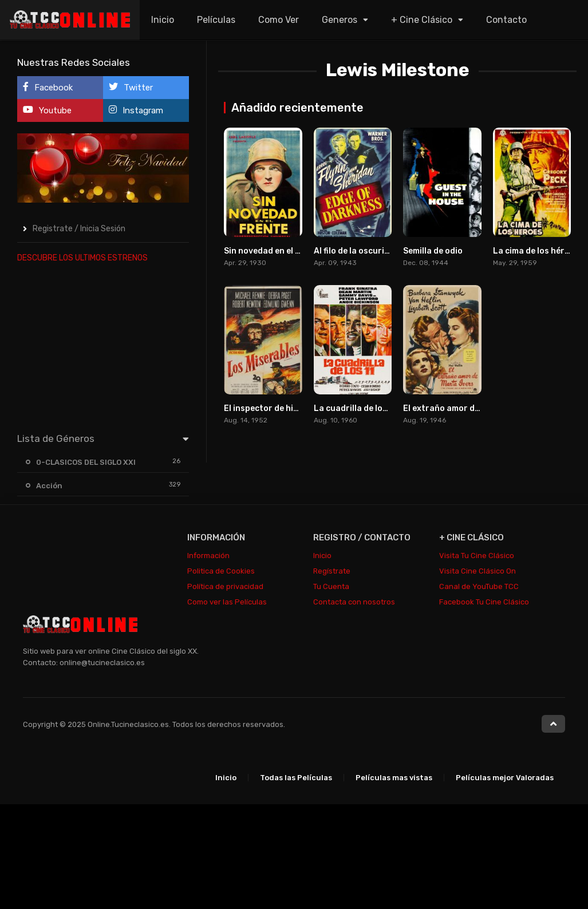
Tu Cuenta (331, 586)
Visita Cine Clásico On (477, 571)
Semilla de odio (433, 251)
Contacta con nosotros (354, 602)
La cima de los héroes (536, 251)
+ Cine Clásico (422, 20)
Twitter (131, 87)
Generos (340, 20)
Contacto (506, 20)
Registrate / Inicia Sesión (79, 229)
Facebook (48, 87)
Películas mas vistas (394, 778)
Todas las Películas (296, 778)
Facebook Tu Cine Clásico (484, 602)
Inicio (163, 20)
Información (208, 556)
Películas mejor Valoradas (505, 778)
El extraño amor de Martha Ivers (468, 408)
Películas (216, 20)
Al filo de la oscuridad (357, 251)
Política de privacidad (225, 586)
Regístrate (332, 571)
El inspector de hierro (267, 408)
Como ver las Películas (227, 602)
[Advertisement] (103, 345)
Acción (49, 486)
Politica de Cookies (221, 571)
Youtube (47, 110)
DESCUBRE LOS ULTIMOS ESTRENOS (82, 258)
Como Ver (279, 20)
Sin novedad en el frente (273, 251)
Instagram (136, 110)
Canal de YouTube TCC (479, 586)
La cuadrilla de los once (361, 408)
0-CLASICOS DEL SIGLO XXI (86, 462)
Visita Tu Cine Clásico (477, 556)
